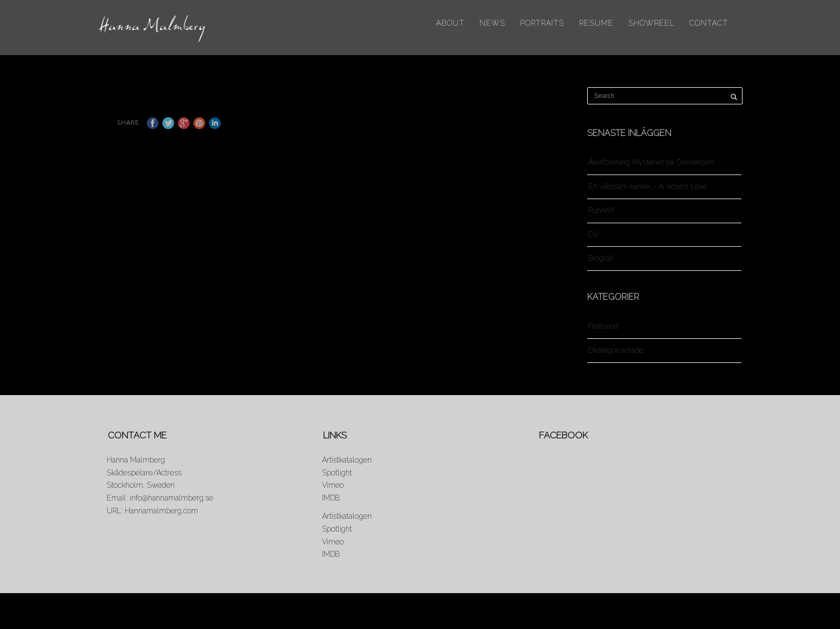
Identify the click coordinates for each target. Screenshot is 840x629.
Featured (603, 326)
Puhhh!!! (601, 210)
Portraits (542, 23)
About (450, 23)
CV (593, 234)
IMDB (331, 498)
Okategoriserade (616, 350)
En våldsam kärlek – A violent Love (648, 186)
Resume (596, 23)
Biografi (601, 258)
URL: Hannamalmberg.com (152, 511)
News (492, 23)
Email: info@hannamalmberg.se (160, 498)
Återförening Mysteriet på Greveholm (651, 162)
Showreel (651, 23)
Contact (709, 23)
